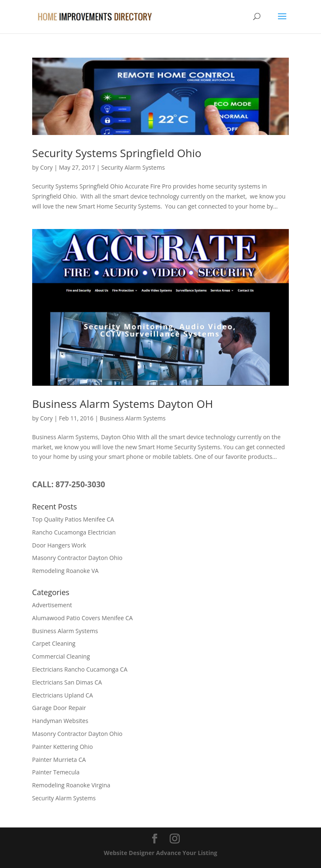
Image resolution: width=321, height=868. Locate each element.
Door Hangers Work (59, 545)
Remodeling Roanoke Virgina (71, 785)
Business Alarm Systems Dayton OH (123, 404)
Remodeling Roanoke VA (65, 571)
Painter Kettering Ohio (62, 747)
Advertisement (52, 605)
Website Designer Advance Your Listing (160, 853)
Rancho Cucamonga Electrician (74, 532)
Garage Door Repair (59, 708)
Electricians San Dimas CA (67, 682)
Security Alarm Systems (133, 167)
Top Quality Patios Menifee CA (73, 519)
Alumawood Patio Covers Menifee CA (83, 618)
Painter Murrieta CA (59, 760)
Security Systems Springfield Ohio (117, 153)
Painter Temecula (56, 772)
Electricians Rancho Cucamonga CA (80, 669)
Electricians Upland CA (63, 695)
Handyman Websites (60, 721)
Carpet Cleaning (54, 643)
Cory (46, 167)
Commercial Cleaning (61, 656)
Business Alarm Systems (133, 418)
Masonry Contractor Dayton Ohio (77, 558)
